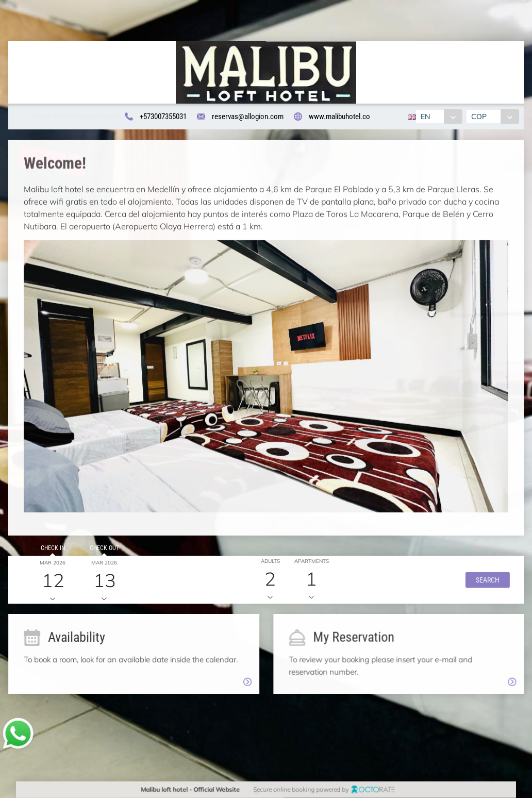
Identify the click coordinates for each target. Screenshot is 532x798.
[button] (482, 583)
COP (479, 117)
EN (425, 117)
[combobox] (439, 117)
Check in (49, 552)
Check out (101, 552)
